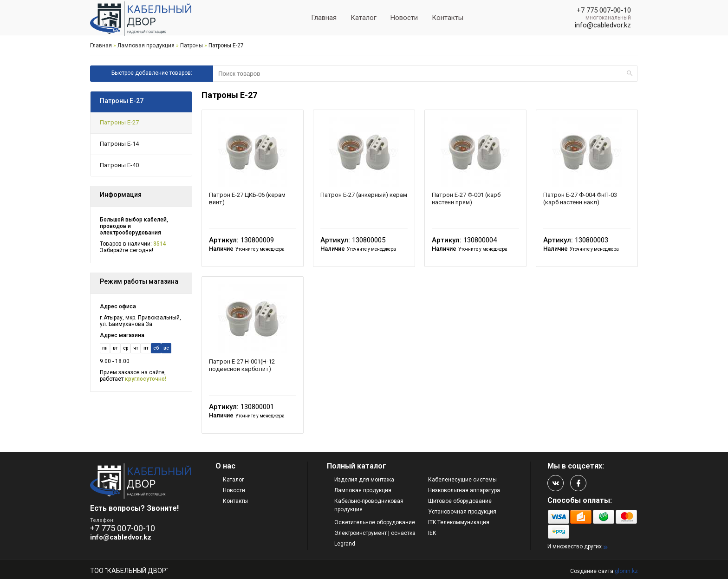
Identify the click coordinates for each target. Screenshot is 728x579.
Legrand (345, 544)
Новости (404, 18)
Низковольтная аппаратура (464, 490)
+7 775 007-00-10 (604, 10)
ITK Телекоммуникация (459, 522)
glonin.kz (626, 571)
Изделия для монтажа (364, 480)
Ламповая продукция (146, 46)
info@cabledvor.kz (603, 25)
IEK (432, 533)
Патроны (192, 46)
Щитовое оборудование (460, 501)
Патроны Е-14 (119, 144)
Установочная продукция (462, 512)
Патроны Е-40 (119, 165)
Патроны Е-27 (226, 46)
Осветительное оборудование (375, 522)
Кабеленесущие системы (462, 480)
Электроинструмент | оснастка (375, 533)
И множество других (575, 546)
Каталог (364, 18)
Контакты (448, 18)
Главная (324, 18)
